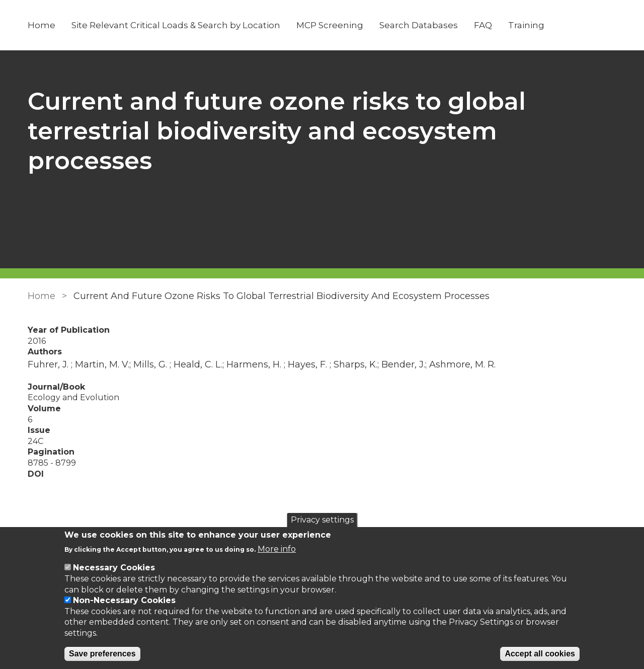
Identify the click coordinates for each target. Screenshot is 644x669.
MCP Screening (330, 25)
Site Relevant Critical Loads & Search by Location (176, 25)
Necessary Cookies (114, 568)
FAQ (483, 25)
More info (277, 549)
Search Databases (419, 25)
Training (526, 25)
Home (42, 25)
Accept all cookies (540, 654)
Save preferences (102, 654)
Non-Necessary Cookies (124, 600)
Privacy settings (322, 520)
